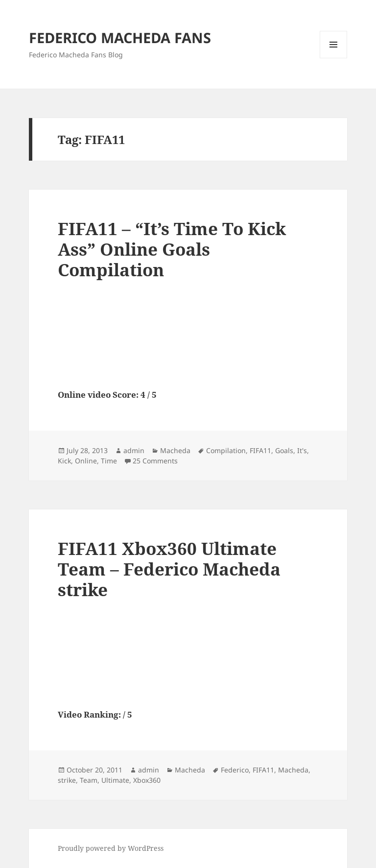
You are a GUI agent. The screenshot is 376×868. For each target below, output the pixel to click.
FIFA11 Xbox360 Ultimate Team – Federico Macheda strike (169, 569)
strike (67, 780)
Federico (235, 770)
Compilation (226, 450)
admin (134, 450)
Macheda (175, 450)
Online (86, 461)
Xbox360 (147, 780)
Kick (64, 461)
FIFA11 (260, 450)
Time (109, 461)
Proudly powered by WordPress (111, 848)
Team (89, 780)
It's (302, 450)
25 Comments (155, 461)
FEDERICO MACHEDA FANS (120, 37)
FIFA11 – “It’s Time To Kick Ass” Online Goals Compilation (172, 249)
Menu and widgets (334, 58)
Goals (284, 450)
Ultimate (115, 780)
